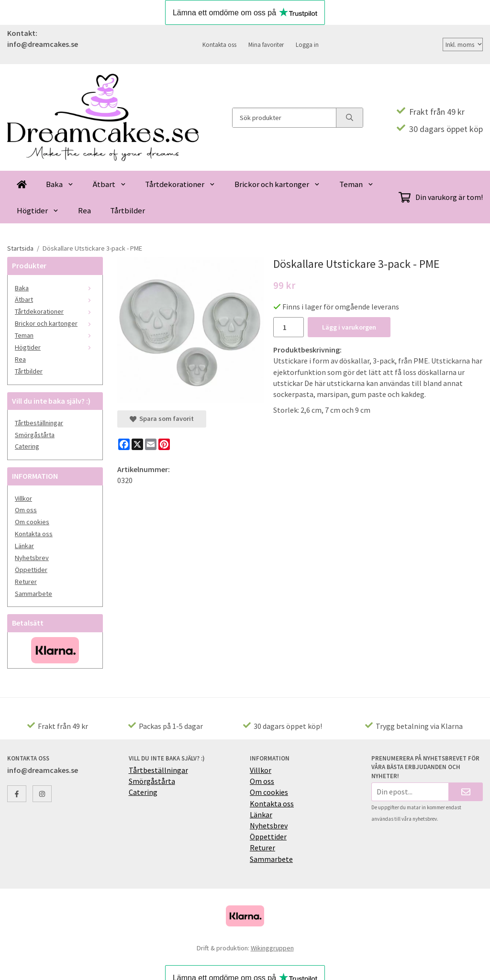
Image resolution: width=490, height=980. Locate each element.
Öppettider (31, 570)
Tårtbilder (128, 210)
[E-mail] (151, 444)
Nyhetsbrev (32, 558)
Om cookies (32, 522)
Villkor (23, 498)
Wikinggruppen (272, 948)
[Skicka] (466, 792)
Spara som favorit (162, 418)
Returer (26, 582)
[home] (22, 184)
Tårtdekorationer (180, 184)
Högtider (38, 210)
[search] (349, 118)
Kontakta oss (219, 44)
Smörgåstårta (35, 435)
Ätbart (110, 184)
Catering (27, 446)
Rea (84, 210)
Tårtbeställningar (39, 423)
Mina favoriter (266, 44)
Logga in (307, 44)
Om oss (26, 510)
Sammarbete (33, 594)
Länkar (24, 546)
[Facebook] (124, 444)
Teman (356, 184)
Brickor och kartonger (277, 184)
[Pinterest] (164, 444)
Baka (60, 184)
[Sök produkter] (284, 118)
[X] (137, 444)
